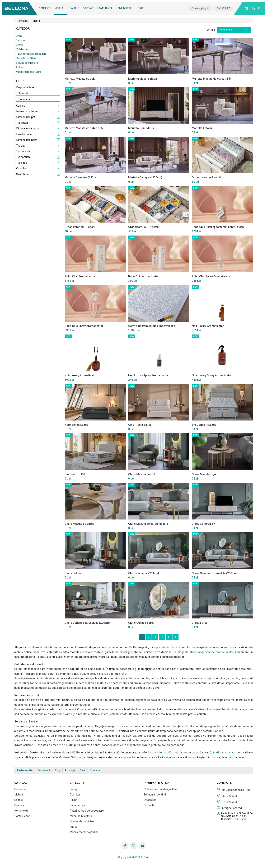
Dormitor (21, 40)
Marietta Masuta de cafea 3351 (212, 79)
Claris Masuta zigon (205, 474)
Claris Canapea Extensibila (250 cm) (215, 573)
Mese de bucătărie (26, 58)
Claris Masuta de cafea (79, 524)
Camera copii (78, 805)
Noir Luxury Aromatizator (208, 326)
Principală (22, 21)
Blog (57, 770)
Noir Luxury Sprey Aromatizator (148, 375)
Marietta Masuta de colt (80, 79)
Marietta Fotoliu (202, 128)
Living (19, 36)
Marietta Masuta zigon (143, 79)
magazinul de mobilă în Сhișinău (219, 652)
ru (260, 8)
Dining (19, 45)
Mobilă (60, 8)
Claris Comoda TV (203, 524)
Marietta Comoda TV (141, 128)
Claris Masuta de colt (142, 474)
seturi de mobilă (161, 752)
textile (217, 752)
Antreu (20, 67)
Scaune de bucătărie (27, 63)
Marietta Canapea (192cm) (82, 177)
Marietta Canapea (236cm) (145, 177)
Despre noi (44, 770)
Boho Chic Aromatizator (80, 276)
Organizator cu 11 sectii (80, 227)
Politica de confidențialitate (160, 789)
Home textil (105, 8)
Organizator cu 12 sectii (143, 227)
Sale (141, 8)
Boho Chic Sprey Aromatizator (211, 276)
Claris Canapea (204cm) (144, 573)
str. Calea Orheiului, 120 (233, 790)
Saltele (74, 8)
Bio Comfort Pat (75, 474)
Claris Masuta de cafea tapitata (148, 524)
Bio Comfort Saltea (204, 425)
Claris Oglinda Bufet (141, 623)
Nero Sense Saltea (76, 425)
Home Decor (123, 8)
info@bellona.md (229, 808)
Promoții (70, 770)
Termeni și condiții (155, 795)
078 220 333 (227, 802)
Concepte (45, 8)
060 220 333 (224, 8)
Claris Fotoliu (73, 573)
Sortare (211, 30)
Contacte (95, 770)
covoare (231, 752)
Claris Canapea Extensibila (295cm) (87, 623)
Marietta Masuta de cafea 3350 (84, 128)
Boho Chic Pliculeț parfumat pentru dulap (218, 227)
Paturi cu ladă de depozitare (31, 54)
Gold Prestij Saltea (140, 425)
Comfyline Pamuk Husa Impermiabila (152, 326)
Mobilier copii (23, 49)
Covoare (88, 8)
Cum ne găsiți (200, 8)
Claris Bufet (199, 623)
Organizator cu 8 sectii (206, 177)
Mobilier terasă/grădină (29, 72)
